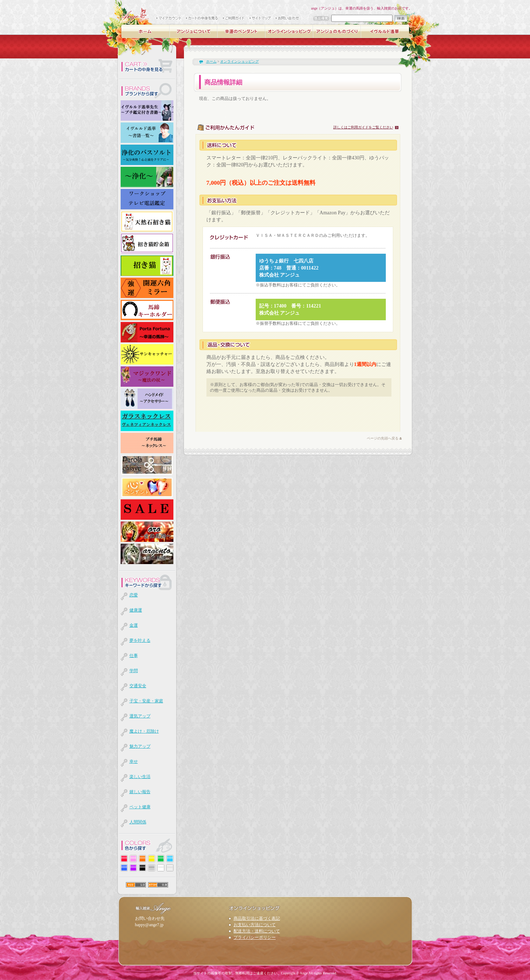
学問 (134, 671)
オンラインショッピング (289, 31)
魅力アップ (140, 746)
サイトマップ (261, 18)
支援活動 (172, 43)
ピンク (133, 859)
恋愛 (134, 595)
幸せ (134, 761)
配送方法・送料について (257, 931)
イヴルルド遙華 (385, 31)
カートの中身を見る (202, 18)
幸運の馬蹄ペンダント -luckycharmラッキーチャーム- (242, 31)
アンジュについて (194, 31)
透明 (170, 868)
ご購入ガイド (234, 18)
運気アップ (140, 716)
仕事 (134, 656)
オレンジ (142, 859)
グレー (152, 868)
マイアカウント (169, 18)
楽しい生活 (140, 777)
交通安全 (138, 686)
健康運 (136, 610)
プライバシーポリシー (255, 937)
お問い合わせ (288, 18)
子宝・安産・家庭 (146, 701)
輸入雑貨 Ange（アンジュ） (134, 14)
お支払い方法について (255, 925)
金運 (134, 625)
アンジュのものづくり (337, 31)
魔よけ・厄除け (144, 731)
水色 (170, 859)
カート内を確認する (147, 67)
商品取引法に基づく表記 (257, 918)
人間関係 (138, 822)
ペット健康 (140, 807)
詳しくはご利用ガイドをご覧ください (363, 127)
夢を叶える (140, 640)
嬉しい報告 (140, 792)
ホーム (146, 31)
